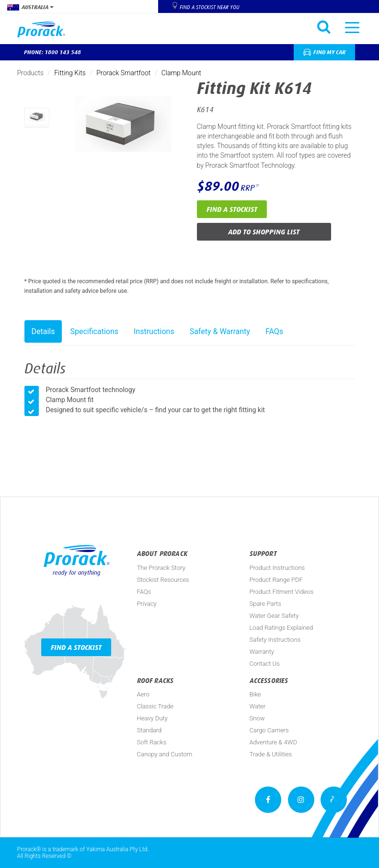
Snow (257, 718)
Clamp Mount (181, 73)
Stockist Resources (163, 580)
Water (258, 706)
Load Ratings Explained (281, 628)
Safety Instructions (275, 640)
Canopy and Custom (165, 754)
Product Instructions (277, 568)
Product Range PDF (276, 580)
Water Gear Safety (274, 616)
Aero (143, 694)
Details (43, 331)
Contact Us (265, 664)
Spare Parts (265, 604)
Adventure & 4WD (273, 742)
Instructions (154, 331)
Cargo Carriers (269, 730)
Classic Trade (155, 706)
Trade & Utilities (271, 754)
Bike (255, 694)
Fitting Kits (70, 73)
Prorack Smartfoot (123, 73)
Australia (30, 7)
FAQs (274, 331)
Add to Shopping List (264, 232)
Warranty (262, 652)
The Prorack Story (161, 568)
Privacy (147, 604)
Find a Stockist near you (209, 7)
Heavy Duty (152, 718)
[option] (37, 116)
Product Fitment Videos (282, 592)
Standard (149, 730)
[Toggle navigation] (352, 27)
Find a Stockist (232, 209)
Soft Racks (152, 742)
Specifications (94, 331)
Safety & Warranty (220, 331)
